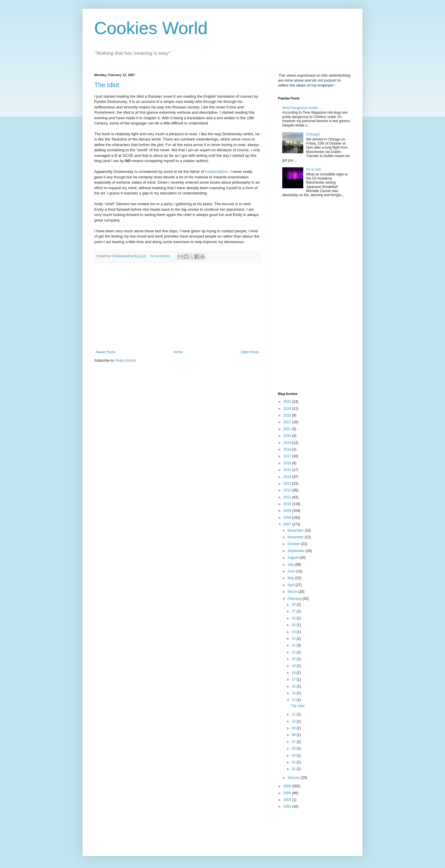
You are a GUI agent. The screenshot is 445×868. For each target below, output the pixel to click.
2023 (288, 415)
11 (294, 714)
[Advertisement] (177, 306)
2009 (288, 511)
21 (294, 652)
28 (294, 605)
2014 (288, 477)
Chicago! (313, 134)
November (296, 537)
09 (294, 728)
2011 (288, 497)
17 (294, 679)
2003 (288, 806)
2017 (288, 456)
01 (294, 769)
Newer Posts (106, 352)
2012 (288, 490)
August (294, 558)
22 (294, 645)
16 (294, 686)
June (292, 571)
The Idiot (107, 85)
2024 (288, 409)
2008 (288, 518)
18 (294, 673)
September (297, 551)
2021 (288, 429)
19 (294, 666)
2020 (288, 436)
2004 (288, 800)
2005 (288, 793)
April (291, 585)
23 (294, 639)
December (296, 530)
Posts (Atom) (126, 361)
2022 (288, 422)
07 (294, 742)
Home (178, 352)
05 (294, 748)
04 (294, 755)
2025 (288, 402)
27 (294, 611)
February (295, 599)
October (294, 544)
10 (294, 721)
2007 (288, 524)
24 (294, 632)
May (291, 578)
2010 (288, 504)
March (293, 592)
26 (294, 618)
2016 (288, 463)
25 (294, 625)
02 (294, 762)
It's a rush (314, 169)
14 (294, 693)
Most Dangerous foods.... (302, 108)
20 (294, 659)
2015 (288, 470)
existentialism (217, 172)
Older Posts (250, 352)
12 (294, 700)
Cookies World (151, 28)
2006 (288, 786)
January (294, 778)
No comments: (161, 256)
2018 (288, 449)
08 (294, 735)
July (291, 565)
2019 (288, 443)
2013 (288, 484)
